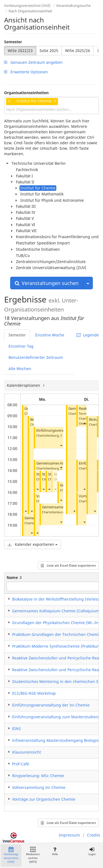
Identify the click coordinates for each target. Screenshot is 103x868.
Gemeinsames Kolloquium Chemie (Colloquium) (56, 611)
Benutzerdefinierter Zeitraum (36, 357)
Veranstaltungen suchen (47, 283)
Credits (94, 835)
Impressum (69, 835)
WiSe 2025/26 (78, 51)
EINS (16, 729)
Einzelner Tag (21, 346)
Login (92, 851)
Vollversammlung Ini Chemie (39, 787)
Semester (13, 42)
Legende (88, 335)
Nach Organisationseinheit (30, 11)
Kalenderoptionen (24, 385)
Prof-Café (21, 764)
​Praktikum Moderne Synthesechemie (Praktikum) (57, 646)
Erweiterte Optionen (26, 72)
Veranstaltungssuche (73, 5)
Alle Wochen (20, 369)
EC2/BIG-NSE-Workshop (34, 693)
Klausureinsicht (27, 752)
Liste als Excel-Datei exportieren (68, 565)
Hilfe (55, 851)
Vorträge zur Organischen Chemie (44, 799)
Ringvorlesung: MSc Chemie (38, 776)
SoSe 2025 (49, 51)
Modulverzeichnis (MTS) (33, 855)
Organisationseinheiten (26, 93)
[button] (26, 511)
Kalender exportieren (33, 544)
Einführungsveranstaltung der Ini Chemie (51, 705)
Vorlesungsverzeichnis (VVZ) (27, 5)
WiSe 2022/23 (20, 51)
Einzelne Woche (50, 335)
